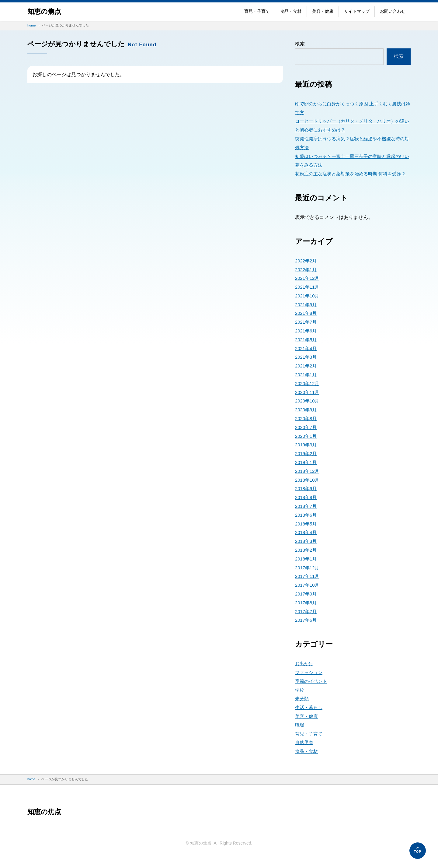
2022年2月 (307, 270)
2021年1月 (307, 383)
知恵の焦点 (46, 11)
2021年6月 (307, 340)
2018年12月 (308, 480)
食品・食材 (291, 11)
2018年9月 (307, 497)
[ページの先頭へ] (418, 851)
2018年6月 (307, 524)
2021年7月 (307, 331)
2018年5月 (307, 532)
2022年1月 (307, 278)
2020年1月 (307, 445)
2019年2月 (307, 462)
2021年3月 (307, 366)
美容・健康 (323, 11)
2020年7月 (307, 436)
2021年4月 (307, 357)
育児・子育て (257, 11)
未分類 (302, 707)
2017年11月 (308, 585)
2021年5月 (307, 348)
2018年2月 (307, 559)
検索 (300, 44)
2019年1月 (307, 471)
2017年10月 (308, 594)
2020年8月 (307, 427)
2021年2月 (307, 375)
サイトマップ (357, 11)
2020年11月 (308, 401)
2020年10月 (308, 410)
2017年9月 (307, 603)
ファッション (310, 681)
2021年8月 (307, 322)
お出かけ (305, 672)
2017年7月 (307, 620)
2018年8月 (307, 506)
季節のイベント (312, 690)
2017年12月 (308, 576)
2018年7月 (307, 515)
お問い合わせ (393, 11)
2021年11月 (308, 296)
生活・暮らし (310, 716)
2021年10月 (308, 305)
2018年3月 (307, 550)
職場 (300, 734)
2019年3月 (307, 453)
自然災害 (305, 751)
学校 (300, 699)
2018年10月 (308, 488)
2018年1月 (307, 568)
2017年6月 (307, 629)
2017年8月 (307, 611)
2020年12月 (308, 392)
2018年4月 (307, 541)
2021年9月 (307, 313)
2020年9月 (307, 418)
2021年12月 (308, 287)
